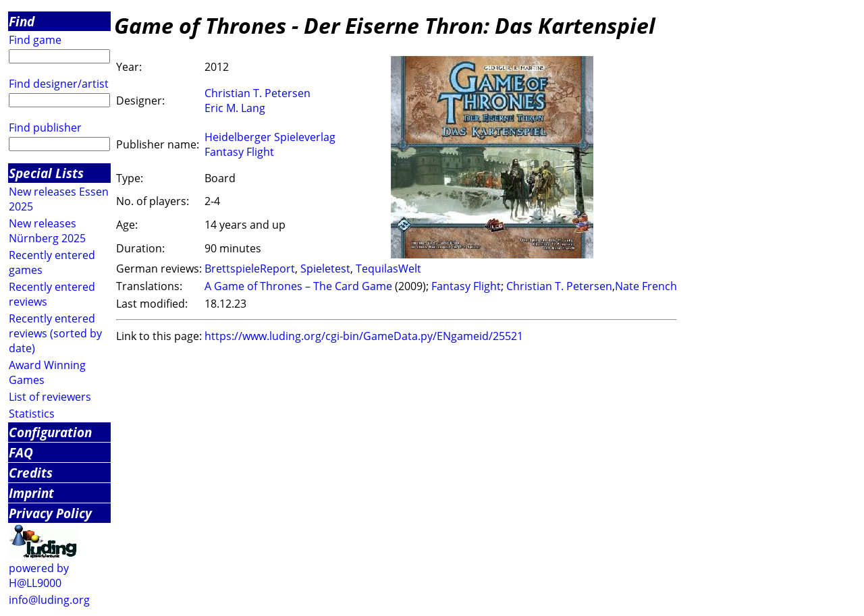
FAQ (21, 452)
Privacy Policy (50, 513)
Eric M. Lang (235, 108)
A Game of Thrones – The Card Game (298, 286)
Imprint (31, 493)
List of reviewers (50, 397)
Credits (31, 473)
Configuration (50, 432)
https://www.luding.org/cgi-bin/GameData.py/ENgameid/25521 (364, 336)
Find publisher (45, 128)
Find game (35, 40)
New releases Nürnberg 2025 (47, 231)
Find (22, 21)
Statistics (32, 414)
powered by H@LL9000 (39, 576)
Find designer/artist (59, 84)
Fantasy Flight (239, 152)
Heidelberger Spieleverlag (270, 137)
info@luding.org (49, 600)
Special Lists (46, 173)
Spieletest (325, 269)
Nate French (646, 286)
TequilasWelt (388, 269)
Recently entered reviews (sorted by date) (55, 333)
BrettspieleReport (250, 269)
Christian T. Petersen (258, 93)
